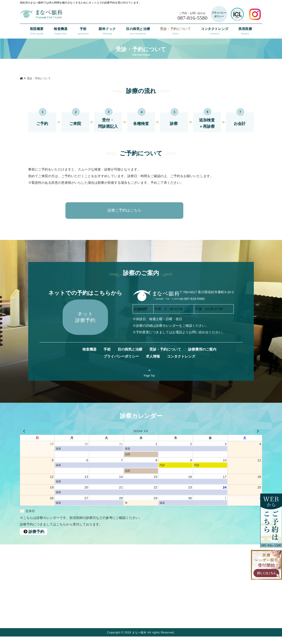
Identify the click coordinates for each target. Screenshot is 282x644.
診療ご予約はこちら (136, 210)
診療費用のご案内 (202, 357)
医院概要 (37, 31)
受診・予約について (175, 31)
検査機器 (61, 31)
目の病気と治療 (138, 31)
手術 (83, 31)
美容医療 (245, 31)
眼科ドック (107, 31)
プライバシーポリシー (121, 364)
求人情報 (153, 364)
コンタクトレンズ (215, 31)
